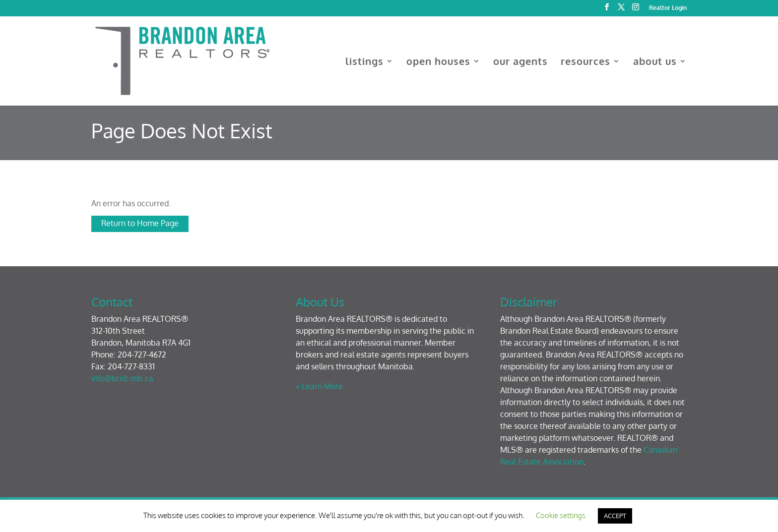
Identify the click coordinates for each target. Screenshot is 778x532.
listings (364, 62)
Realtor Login (668, 8)
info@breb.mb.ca (122, 378)
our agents (520, 62)
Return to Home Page (140, 223)
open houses (438, 62)
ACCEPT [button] (615, 516)
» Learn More (319, 386)
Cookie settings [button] (561, 515)
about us (655, 62)
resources (585, 62)
